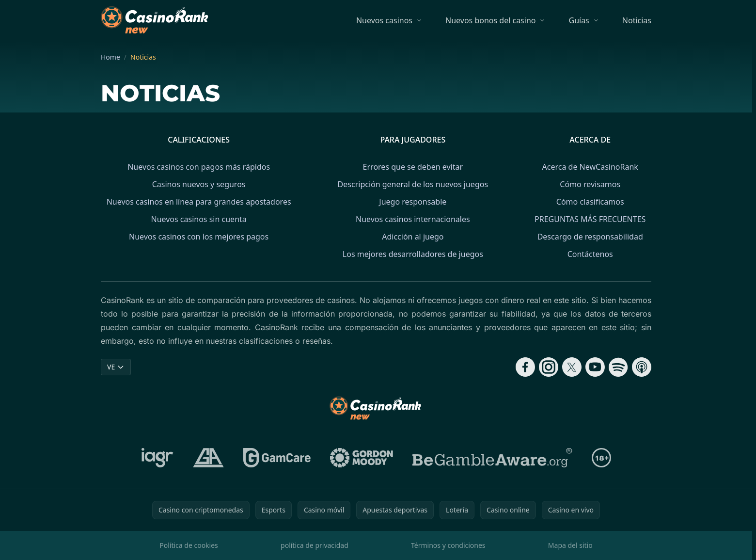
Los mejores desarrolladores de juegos (413, 254)
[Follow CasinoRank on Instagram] (549, 367)
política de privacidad (315, 545)
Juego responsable (413, 202)
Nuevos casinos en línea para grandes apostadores (199, 202)
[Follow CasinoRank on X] (572, 367)
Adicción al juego (413, 237)
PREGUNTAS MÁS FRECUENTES (590, 219)
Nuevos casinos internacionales (413, 219)
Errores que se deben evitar (413, 167)
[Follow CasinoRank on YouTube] (595, 367)
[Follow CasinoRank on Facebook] (525, 367)
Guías (579, 20)
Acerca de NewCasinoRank (590, 167)
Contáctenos (590, 254)
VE (116, 367)
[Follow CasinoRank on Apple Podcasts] (642, 367)
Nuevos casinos (384, 20)
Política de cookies (189, 545)
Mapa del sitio (570, 545)
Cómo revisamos (590, 184)
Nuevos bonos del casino (490, 20)
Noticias (637, 20)
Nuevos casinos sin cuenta (198, 219)
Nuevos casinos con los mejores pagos (199, 237)
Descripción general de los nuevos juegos (413, 184)
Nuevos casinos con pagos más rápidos (199, 167)
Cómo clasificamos (590, 202)
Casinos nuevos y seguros (199, 184)
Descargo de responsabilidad (590, 237)
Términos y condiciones (448, 545)
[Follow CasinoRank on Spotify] (618, 367)
